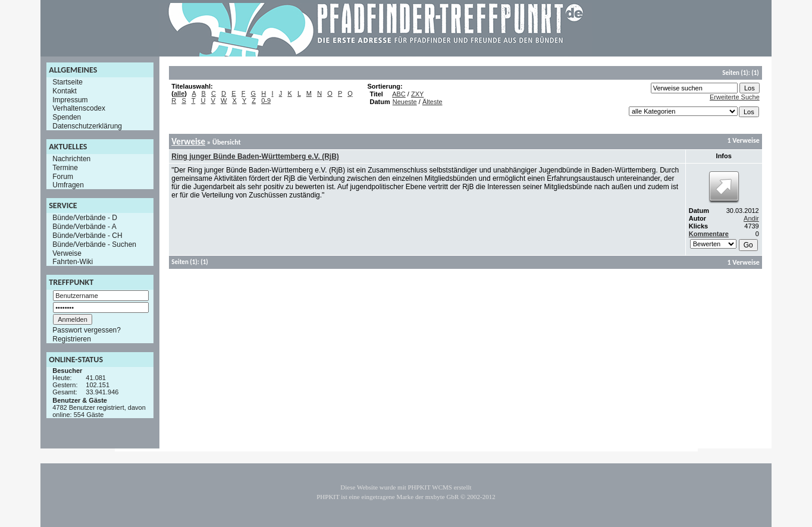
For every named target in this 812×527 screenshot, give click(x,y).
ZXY (417, 94)
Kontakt (65, 91)
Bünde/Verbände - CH (87, 236)
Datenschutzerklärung (87, 126)
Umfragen (68, 185)
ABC (399, 94)
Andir (751, 218)
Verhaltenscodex (79, 108)
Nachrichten (71, 159)
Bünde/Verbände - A (84, 227)
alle (179, 93)
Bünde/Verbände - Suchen (94, 244)
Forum (63, 176)
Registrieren (72, 339)
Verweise (67, 253)
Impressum (70, 99)
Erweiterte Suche (735, 97)
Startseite (68, 82)
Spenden (67, 117)
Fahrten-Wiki (73, 262)
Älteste (432, 102)
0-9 (266, 101)
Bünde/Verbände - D (85, 218)
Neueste (405, 102)
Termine (65, 168)
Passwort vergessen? (87, 330)
